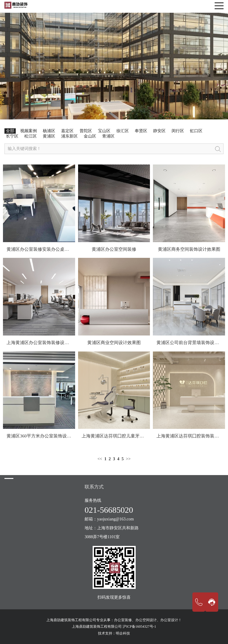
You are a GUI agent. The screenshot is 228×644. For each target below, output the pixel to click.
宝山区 (104, 131)
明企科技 (123, 633)
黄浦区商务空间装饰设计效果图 (189, 249)
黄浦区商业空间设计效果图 (114, 343)
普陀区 (86, 131)
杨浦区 (49, 131)
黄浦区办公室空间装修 (114, 249)
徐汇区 (123, 131)
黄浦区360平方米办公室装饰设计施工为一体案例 (54, 436)
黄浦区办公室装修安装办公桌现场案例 (44, 249)
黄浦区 (49, 136)
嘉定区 (67, 131)
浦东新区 (69, 136)
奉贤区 (141, 131)
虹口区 (196, 131)
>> (128, 459)
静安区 (159, 131)
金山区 (90, 136)
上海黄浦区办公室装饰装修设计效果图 (44, 343)
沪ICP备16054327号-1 (139, 627)
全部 (10, 131)
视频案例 (28, 131)
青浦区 (108, 136)
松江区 (31, 136)
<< (100, 459)
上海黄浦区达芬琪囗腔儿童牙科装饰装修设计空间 (131, 436)
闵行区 (178, 131)
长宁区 (12, 136)
